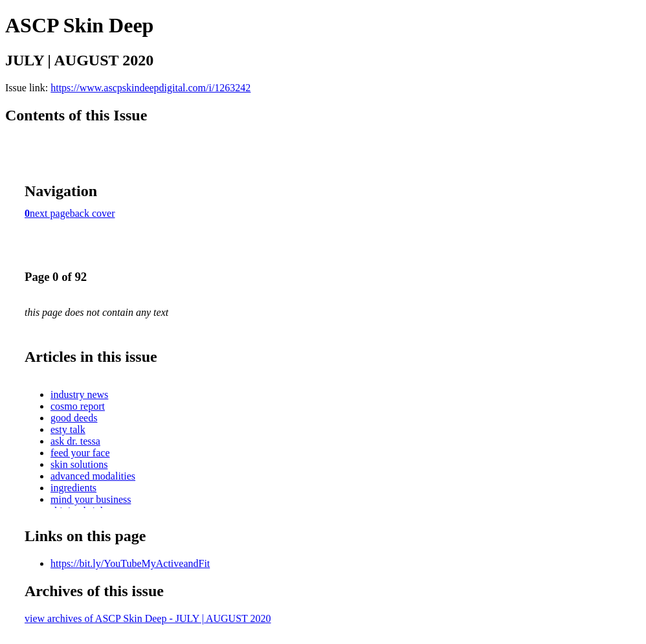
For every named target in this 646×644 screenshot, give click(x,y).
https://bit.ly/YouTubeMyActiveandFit (130, 563)
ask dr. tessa (75, 441)
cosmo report (78, 406)
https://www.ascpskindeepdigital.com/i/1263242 (150, 88)
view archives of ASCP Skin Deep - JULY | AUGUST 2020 (148, 618)
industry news (79, 394)
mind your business (91, 499)
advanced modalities (93, 476)
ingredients (73, 488)
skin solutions (79, 464)
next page (50, 213)
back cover (93, 213)
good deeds (74, 418)
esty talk (68, 429)
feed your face (80, 453)
